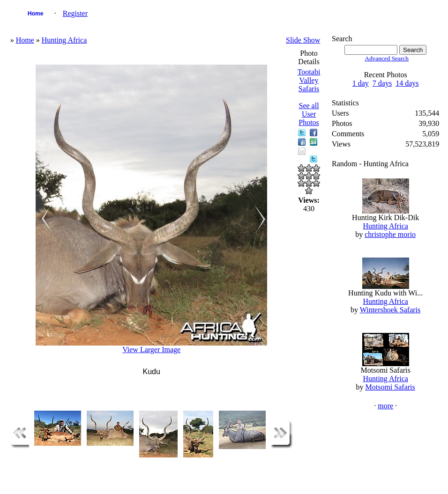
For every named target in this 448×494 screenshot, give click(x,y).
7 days (382, 83)
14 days (407, 83)
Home (35, 14)
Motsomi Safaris (390, 387)
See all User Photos (309, 114)
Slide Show (303, 40)
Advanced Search (387, 58)
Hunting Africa (64, 40)
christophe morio (390, 234)
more (385, 406)
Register (75, 13)
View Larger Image (151, 350)
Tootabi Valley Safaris (309, 80)
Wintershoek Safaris (390, 310)
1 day (361, 83)
